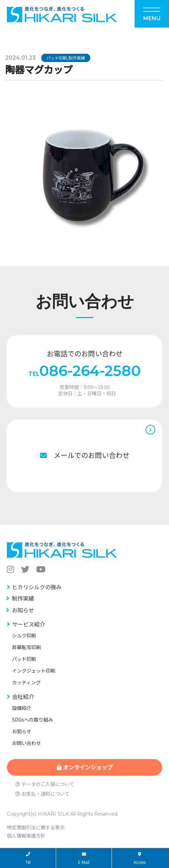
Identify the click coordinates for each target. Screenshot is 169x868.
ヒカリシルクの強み (37, 587)
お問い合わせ (27, 743)
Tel (28, 859)
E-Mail (84, 859)
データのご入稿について (45, 784)
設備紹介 (22, 708)
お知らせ (23, 610)
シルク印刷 (24, 635)
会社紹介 (23, 696)
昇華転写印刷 (27, 647)
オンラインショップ (85, 767)
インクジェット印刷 (34, 671)
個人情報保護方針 (26, 836)
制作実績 (77, 58)
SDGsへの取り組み (33, 719)
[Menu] (152, 14)
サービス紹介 (29, 624)
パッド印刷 (57, 58)
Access (140, 859)
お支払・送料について (43, 794)
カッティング (26, 682)
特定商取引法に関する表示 (36, 827)
